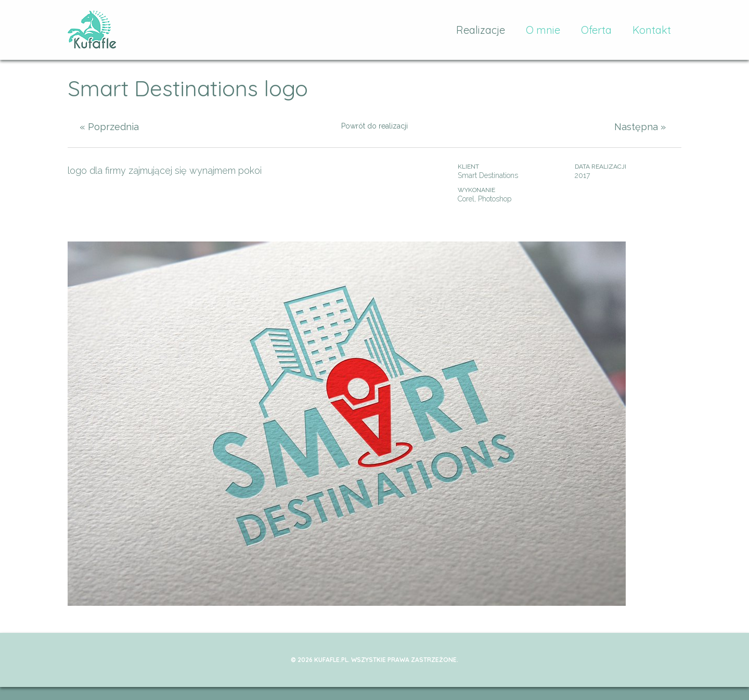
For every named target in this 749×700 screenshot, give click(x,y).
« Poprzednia (109, 127)
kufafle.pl (92, 30)
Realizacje (481, 30)
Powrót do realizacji (374, 126)
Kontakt (652, 30)
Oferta (596, 30)
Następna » (640, 127)
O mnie (543, 30)
